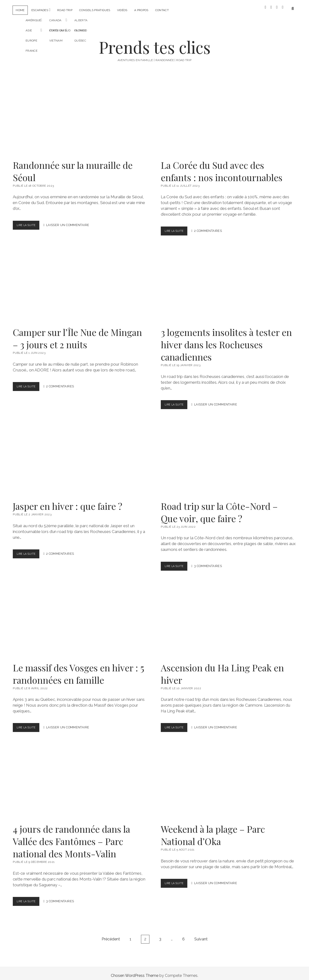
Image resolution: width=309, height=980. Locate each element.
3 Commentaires (211, 562)
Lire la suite (29, 222)
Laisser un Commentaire (70, 221)
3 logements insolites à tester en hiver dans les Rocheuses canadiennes (228, 282)
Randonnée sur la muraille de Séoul (80, 115)
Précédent (111, 935)
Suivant (201, 935)
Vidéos (122, 10)
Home (20, 10)
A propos (141, 10)
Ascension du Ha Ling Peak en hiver (228, 618)
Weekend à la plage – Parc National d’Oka (228, 779)
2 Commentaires (211, 227)
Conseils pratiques (95, 10)
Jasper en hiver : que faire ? (80, 456)
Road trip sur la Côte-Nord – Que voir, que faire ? (228, 456)
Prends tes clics (155, 43)
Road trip (65, 10)
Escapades (40, 10)
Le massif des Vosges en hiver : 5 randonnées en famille (80, 618)
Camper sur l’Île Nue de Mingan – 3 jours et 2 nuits (80, 282)
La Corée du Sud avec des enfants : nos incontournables (228, 115)
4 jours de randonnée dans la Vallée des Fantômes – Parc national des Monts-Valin (80, 779)
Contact (162, 10)
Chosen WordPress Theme (135, 971)
